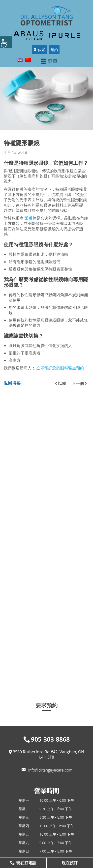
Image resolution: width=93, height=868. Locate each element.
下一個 (79, 383)
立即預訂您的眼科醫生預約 (60, 368)
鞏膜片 (31, 218)
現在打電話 (23, 863)
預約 (54, 50)
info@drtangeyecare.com (47, 770)
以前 (61, 383)
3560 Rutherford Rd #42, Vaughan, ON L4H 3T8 (46, 755)
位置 (40, 50)
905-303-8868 (47, 739)
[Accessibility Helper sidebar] (6, 42)
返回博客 (12, 383)
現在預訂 (70, 863)
